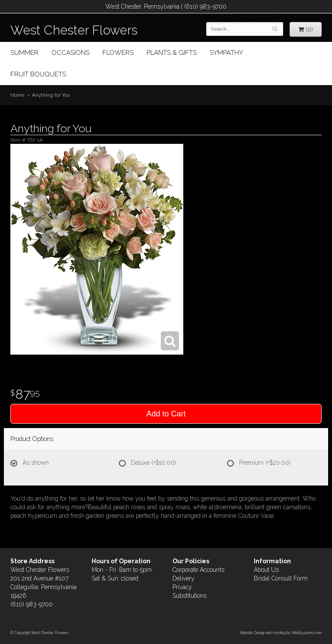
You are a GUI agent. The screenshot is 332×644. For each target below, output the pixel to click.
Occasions (70, 53)
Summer (24, 53)
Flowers (118, 53)
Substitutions (190, 596)
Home (17, 95)
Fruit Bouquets (38, 74)
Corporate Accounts (198, 570)
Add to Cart (166, 414)
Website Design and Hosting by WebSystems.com (281, 633)
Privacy (182, 587)
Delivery (184, 578)
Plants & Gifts (172, 53)
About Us (266, 570)
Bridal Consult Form (281, 578)
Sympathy (226, 53)
